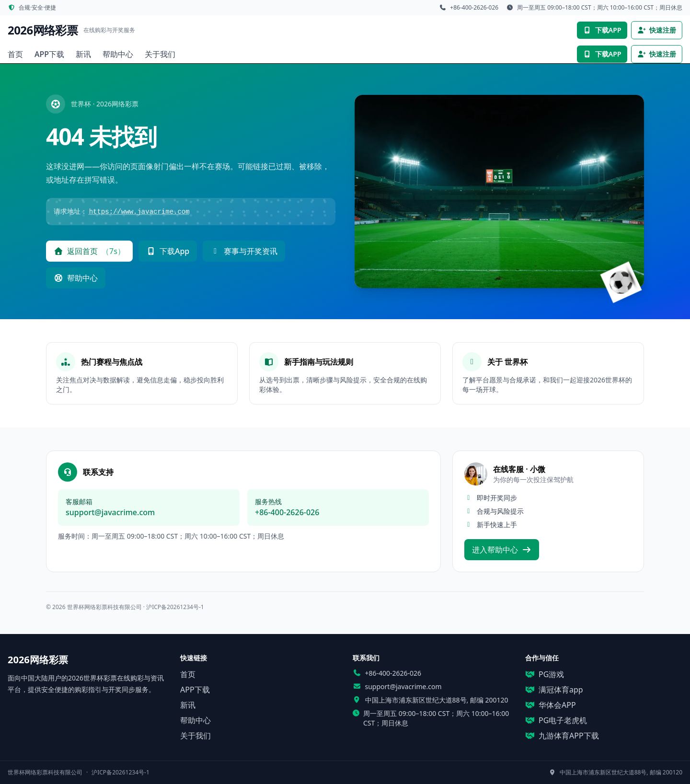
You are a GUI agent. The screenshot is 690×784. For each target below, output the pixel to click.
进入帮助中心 (502, 550)
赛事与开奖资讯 (244, 251)
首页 (15, 54)
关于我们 (160, 54)
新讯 (83, 54)
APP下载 (49, 54)
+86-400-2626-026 (287, 512)
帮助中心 (118, 54)
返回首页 (89, 251)
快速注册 (657, 30)
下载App (168, 251)
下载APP (602, 30)
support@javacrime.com (110, 512)
